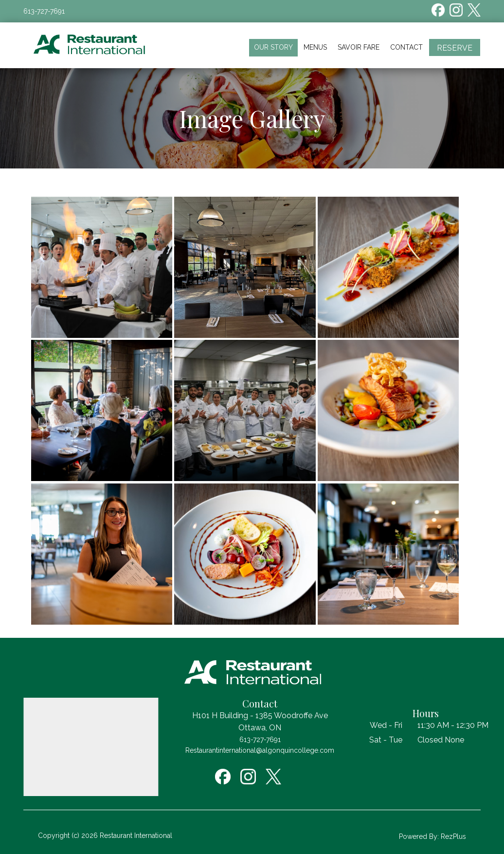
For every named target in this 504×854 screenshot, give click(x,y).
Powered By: (420, 836)
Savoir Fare (359, 47)
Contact (406, 47)
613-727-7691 (44, 11)
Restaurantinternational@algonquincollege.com (260, 750)
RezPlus (453, 836)
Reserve (455, 48)
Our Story (273, 47)
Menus (315, 47)
